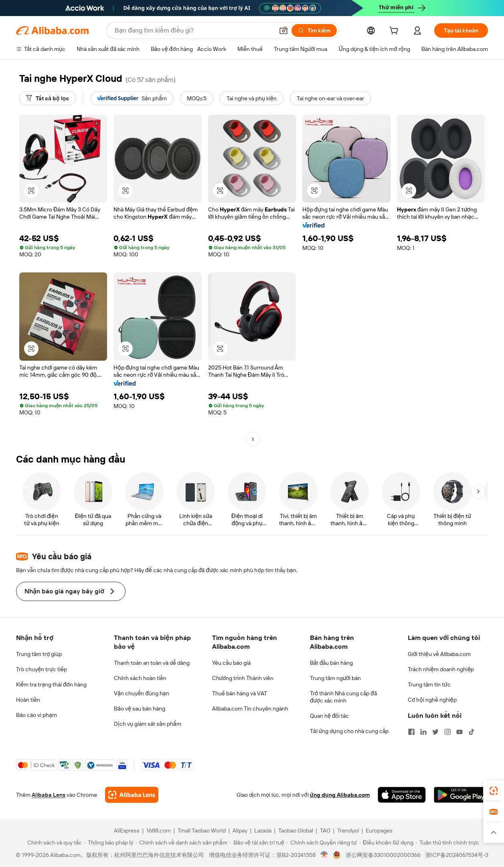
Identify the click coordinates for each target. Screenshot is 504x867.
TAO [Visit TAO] (325, 830)
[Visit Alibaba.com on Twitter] (435, 732)
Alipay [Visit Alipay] (240, 830)
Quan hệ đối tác (330, 716)
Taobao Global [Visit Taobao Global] (296, 830)
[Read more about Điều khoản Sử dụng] (386, 843)
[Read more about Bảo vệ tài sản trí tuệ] (257, 843)
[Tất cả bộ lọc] (48, 98)
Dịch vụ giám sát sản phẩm (147, 724)
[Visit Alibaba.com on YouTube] (459, 732)
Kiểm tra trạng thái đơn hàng (51, 684)
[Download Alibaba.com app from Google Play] (461, 795)
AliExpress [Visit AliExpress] (127, 830)
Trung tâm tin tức (429, 684)
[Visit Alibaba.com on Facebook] (411, 732)
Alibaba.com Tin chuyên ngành (250, 709)
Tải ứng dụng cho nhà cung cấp (349, 731)
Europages (379, 830)
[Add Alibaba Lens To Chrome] (132, 795)
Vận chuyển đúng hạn (141, 693)
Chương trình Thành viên (243, 678)
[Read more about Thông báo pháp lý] (109, 843)
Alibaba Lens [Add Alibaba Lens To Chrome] (49, 795)
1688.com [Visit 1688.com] (159, 830)
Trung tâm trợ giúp (39, 654)
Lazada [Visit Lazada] (263, 830)
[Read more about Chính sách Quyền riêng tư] (322, 843)
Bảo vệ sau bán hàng (140, 709)
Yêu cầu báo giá (231, 663)
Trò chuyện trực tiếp (41, 669)
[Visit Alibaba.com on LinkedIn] (423, 732)
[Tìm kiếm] (314, 30)
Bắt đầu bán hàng (332, 663)
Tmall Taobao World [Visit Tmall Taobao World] (202, 830)
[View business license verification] (324, 855)
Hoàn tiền (28, 700)
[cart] (395, 32)
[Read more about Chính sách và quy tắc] (53, 843)
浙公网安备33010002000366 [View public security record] (383, 855)
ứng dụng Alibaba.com (340, 795)
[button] (283, 30)
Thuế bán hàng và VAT (240, 693)
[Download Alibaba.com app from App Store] (402, 795)
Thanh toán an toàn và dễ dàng (152, 663)
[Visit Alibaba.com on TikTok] (472, 732)
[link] (494, 791)
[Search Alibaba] (193, 30)
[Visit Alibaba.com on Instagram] (447, 732)
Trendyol (348, 830)
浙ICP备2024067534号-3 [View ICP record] (457, 855)
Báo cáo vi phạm (36, 715)
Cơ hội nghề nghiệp (432, 700)
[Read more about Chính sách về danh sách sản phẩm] (181, 843)
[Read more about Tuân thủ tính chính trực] (447, 843)
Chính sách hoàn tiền (140, 678)
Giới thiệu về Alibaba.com (439, 654)
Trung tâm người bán (336, 678)
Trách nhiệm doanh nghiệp (441, 669)
